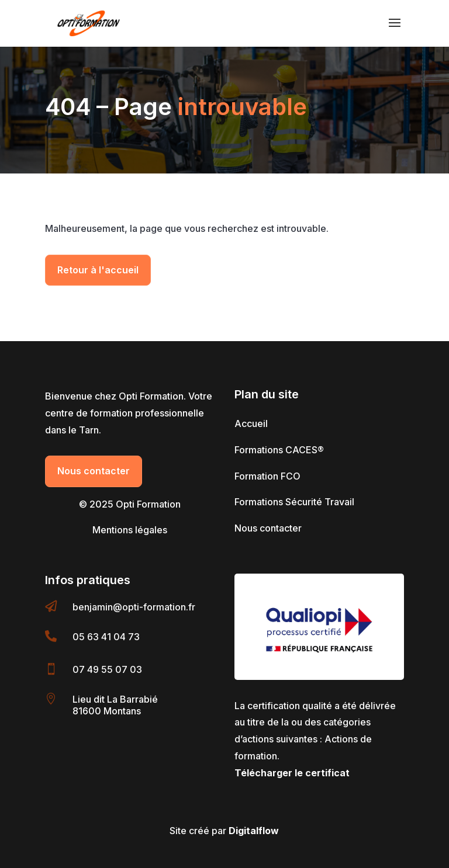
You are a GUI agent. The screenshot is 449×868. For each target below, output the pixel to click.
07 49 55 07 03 (107, 669)
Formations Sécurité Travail (294, 502)
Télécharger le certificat (292, 773)
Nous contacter (94, 471)
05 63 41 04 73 (106, 637)
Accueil (251, 423)
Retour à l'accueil (98, 270)
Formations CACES (279, 450)
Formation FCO (267, 476)
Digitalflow (254, 831)
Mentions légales (130, 530)
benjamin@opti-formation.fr (134, 607)
